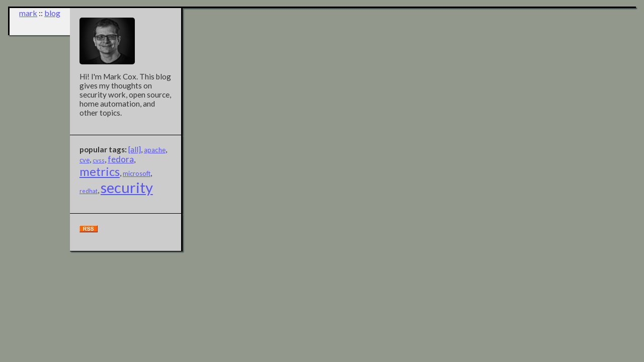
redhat (89, 191)
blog (52, 13)
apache (155, 150)
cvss (99, 160)
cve (85, 160)
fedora (121, 159)
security (127, 187)
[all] (135, 149)
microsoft (137, 173)
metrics (100, 171)
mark (28, 13)
